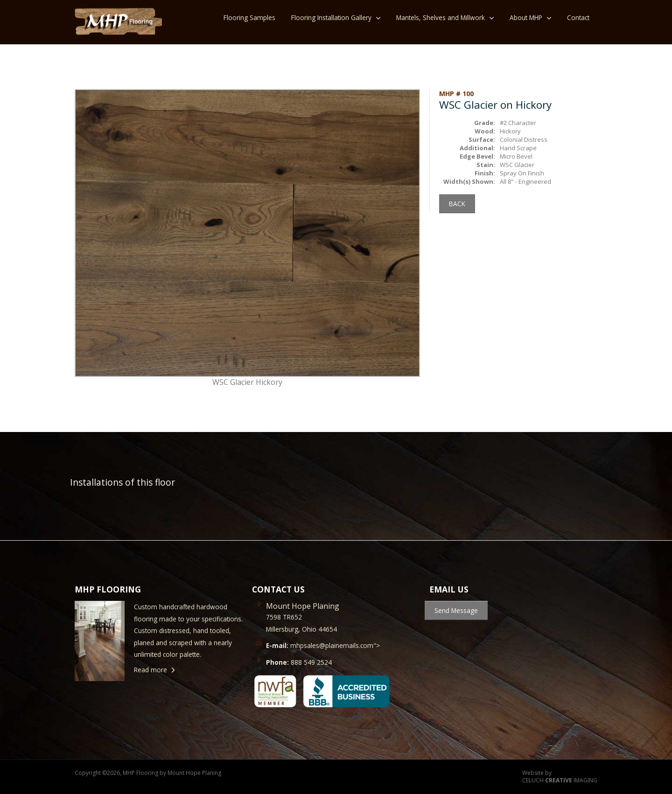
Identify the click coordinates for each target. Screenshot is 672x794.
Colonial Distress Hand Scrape (524, 144)
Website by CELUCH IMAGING (560, 777)
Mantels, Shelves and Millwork (441, 17)
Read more (150, 670)
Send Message (456, 610)
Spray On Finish (522, 173)
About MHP (526, 17)
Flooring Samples (249, 17)
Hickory (510, 131)
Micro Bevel (516, 156)
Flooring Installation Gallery (331, 17)
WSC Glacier (517, 165)
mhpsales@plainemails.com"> (323, 645)
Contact (578, 17)
